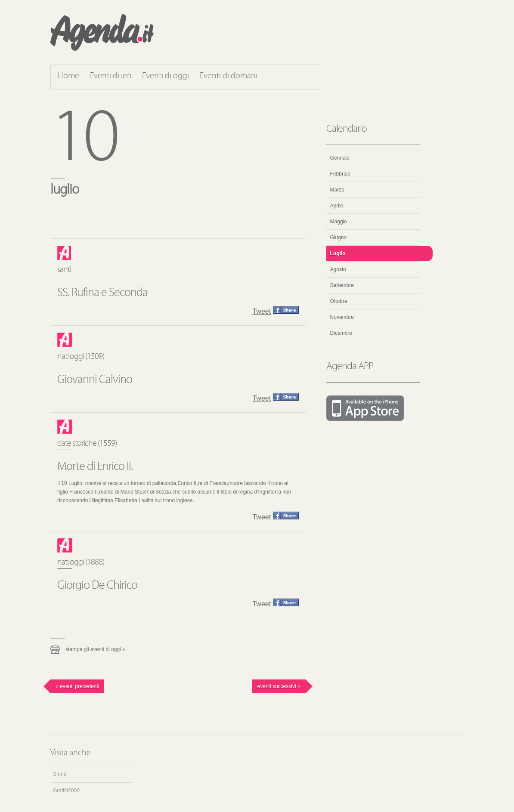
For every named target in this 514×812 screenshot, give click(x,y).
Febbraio (340, 174)
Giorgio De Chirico (97, 586)
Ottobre (339, 301)
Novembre (342, 317)
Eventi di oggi (166, 76)
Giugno (339, 238)
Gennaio (340, 158)
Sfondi (60, 774)
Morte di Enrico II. (95, 467)
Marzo (337, 190)
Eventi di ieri (111, 76)
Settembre (342, 285)
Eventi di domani (229, 76)
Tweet (262, 311)
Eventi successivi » (279, 686)
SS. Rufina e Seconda (102, 293)
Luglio (338, 253)
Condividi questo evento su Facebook (286, 310)
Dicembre (341, 333)
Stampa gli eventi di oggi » (95, 649)
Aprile (337, 206)
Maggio (339, 222)
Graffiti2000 (66, 790)
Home (68, 76)
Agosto (338, 269)
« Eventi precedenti (77, 686)
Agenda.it (102, 32)
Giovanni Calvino (95, 380)
